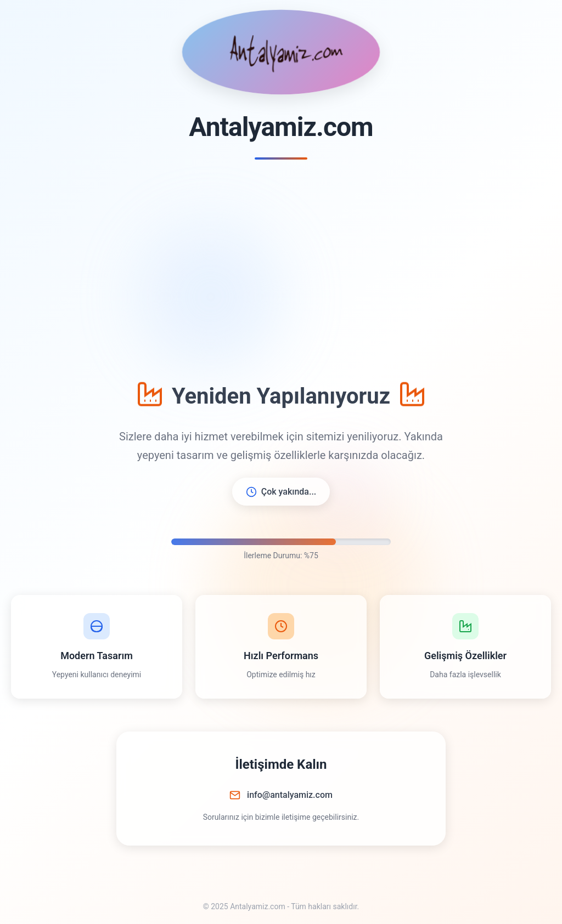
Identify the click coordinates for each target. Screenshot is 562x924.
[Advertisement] (281, 269)
